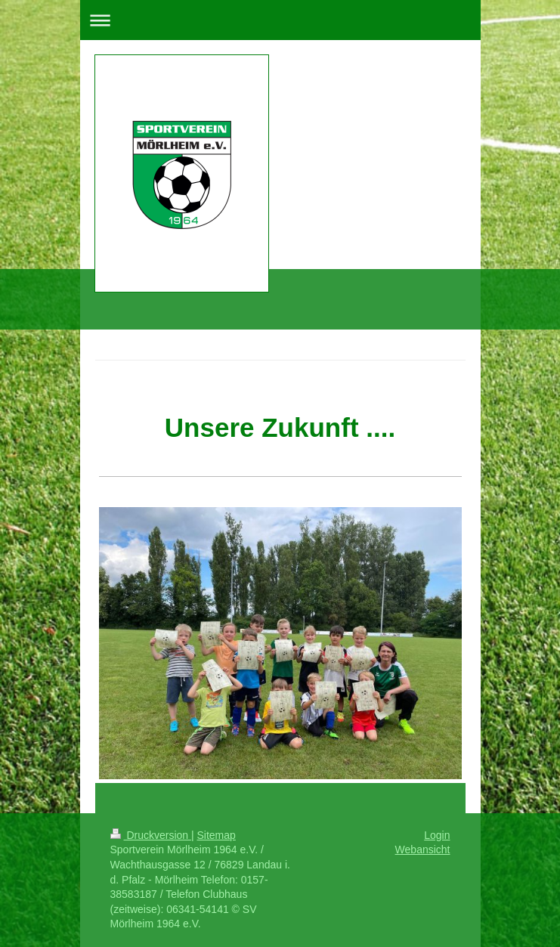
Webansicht (423, 850)
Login (437, 835)
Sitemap (217, 835)
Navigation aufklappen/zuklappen (280, 20)
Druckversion (151, 835)
